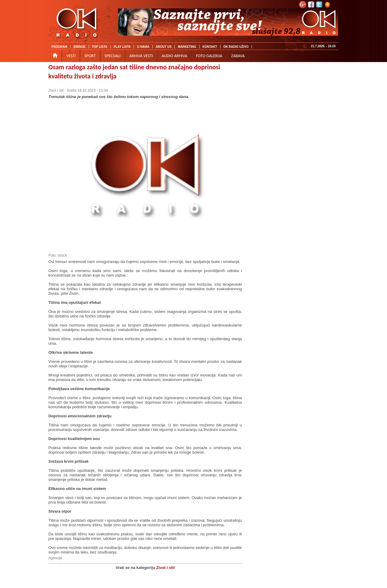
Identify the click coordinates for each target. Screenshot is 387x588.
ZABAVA (238, 56)
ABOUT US (164, 47)
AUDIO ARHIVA (175, 56)
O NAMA (143, 47)
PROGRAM (59, 47)
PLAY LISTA (122, 47)
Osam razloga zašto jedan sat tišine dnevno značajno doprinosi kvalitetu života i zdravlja (134, 72)
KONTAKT (210, 47)
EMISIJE (79, 47)
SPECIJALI (113, 56)
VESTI (71, 56)
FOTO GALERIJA (209, 56)
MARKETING (187, 47)
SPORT (90, 56)
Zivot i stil (56, 90)
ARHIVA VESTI (141, 56)
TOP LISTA (100, 47)
